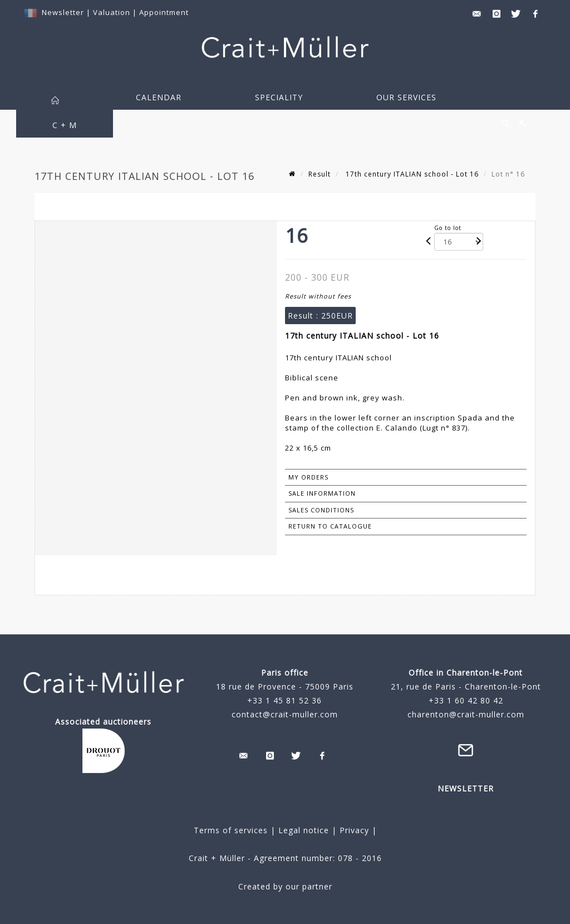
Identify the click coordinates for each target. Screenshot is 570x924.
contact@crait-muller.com (285, 714)
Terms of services (231, 830)
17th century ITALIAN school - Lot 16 (411, 174)
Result (320, 174)
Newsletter (63, 12)
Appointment (164, 12)
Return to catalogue (330, 526)
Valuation (112, 12)
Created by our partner (285, 886)
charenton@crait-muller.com (466, 714)
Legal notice (304, 830)
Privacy (353, 830)
